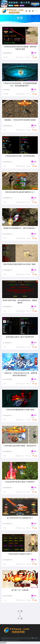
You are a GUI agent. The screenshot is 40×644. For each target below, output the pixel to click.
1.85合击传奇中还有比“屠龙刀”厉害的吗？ (20, 482)
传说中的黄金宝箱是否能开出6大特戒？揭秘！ (20, 264)
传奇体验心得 (7, 234)
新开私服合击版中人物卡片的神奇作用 (20, 337)
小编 (4, 130)
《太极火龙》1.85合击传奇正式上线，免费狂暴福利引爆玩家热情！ (20, 374)
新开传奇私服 (7, 379)
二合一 (5, 600)
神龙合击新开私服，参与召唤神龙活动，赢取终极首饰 (20, 302)
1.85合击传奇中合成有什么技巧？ (20, 554)
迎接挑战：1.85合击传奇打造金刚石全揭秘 (20, 120)
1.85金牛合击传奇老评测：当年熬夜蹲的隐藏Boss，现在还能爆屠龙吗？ (20, 84)
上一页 (20, 611)
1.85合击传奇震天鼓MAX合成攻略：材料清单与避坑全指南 (20, 48)
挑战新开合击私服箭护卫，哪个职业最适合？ (20, 228)
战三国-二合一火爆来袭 (20, 590)
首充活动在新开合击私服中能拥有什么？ (20, 192)
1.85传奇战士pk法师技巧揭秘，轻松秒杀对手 (20, 446)
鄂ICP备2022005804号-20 (11, 640)
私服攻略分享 (7, 53)
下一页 (20, 619)
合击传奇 (6, 57)
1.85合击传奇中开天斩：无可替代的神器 (20, 156)
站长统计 (3, 643)
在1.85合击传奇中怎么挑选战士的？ (20, 518)
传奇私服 (6, 90)
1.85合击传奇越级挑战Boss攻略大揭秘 (20, 410)
